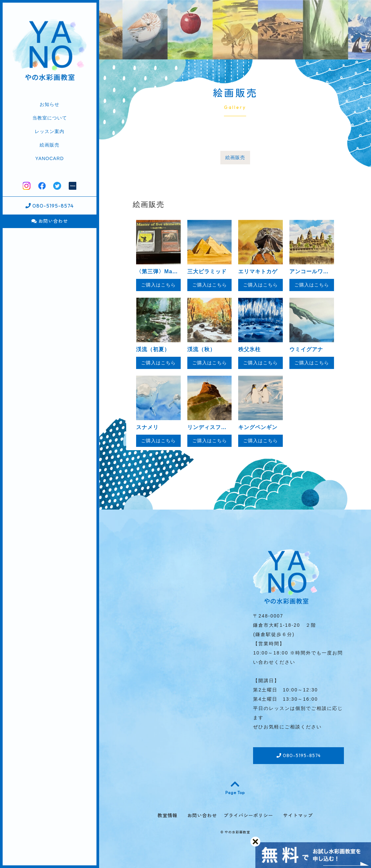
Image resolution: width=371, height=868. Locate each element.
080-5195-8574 (50, 206)
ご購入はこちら (158, 285)
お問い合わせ (50, 221)
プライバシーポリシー (248, 816)
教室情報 (167, 816)
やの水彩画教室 (237, 832)
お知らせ (50, 104)
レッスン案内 (50, 131)
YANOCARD (50, 158)
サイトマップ (298, 816)
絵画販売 (50, 145)
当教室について (50, 118)
